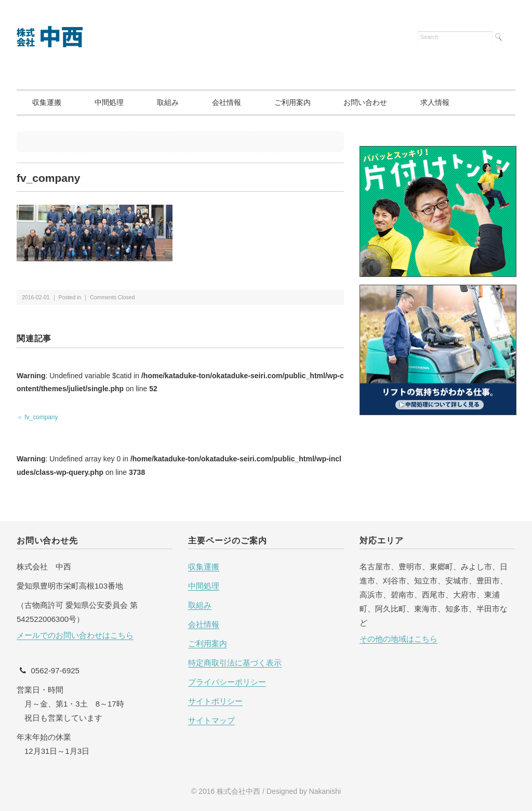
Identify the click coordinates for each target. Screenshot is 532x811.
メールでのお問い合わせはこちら (75, 635)
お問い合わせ (365, 102)
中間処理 (109, 102)
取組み (168, 102)
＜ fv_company (37, 417)
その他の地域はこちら (398, 639)
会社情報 (227, 102)
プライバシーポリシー (227, 682)
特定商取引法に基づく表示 (235, 663)
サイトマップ (211, 720)
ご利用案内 (292, 102)
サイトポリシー (215, 701)
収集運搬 (47, 102)
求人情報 (435, 102)
